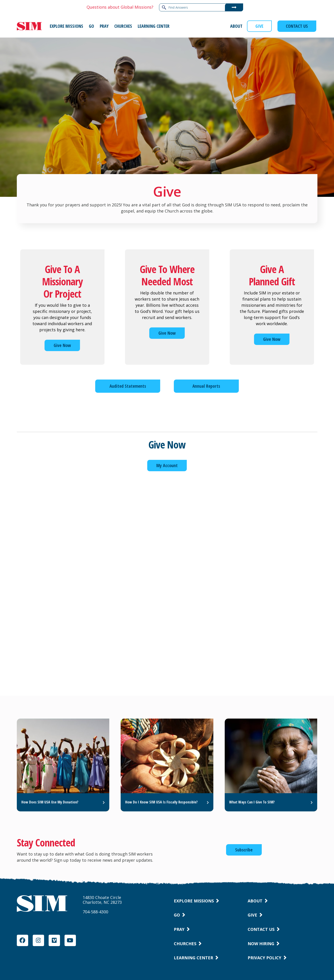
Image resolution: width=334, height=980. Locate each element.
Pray (179, 929)
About (255, 901)
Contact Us (261, 929)
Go (177, 915)
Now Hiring (261, 944)
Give (252, 915)
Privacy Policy (264, 958)
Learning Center (193, 958)
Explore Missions (194, 901)
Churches (185, 944)
